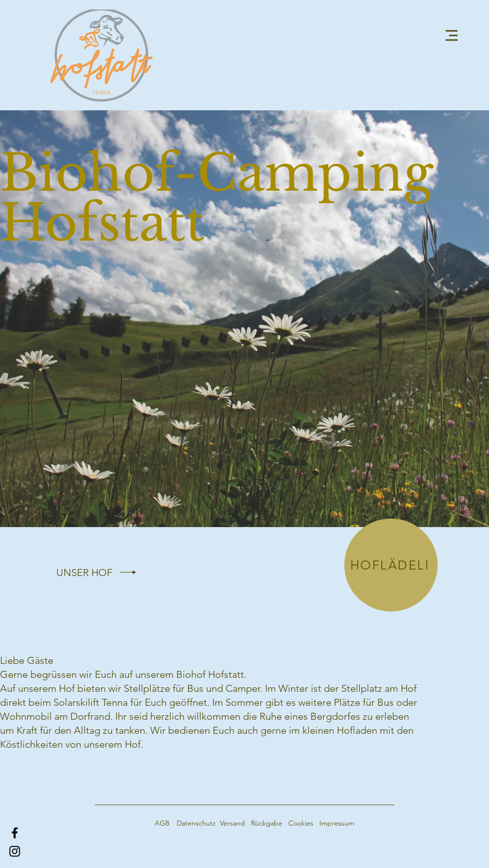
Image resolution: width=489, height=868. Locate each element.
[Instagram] (15, 851)
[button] (452, 35)
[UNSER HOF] (84, 573)
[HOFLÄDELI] (391, 565)
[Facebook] (15, 833)
